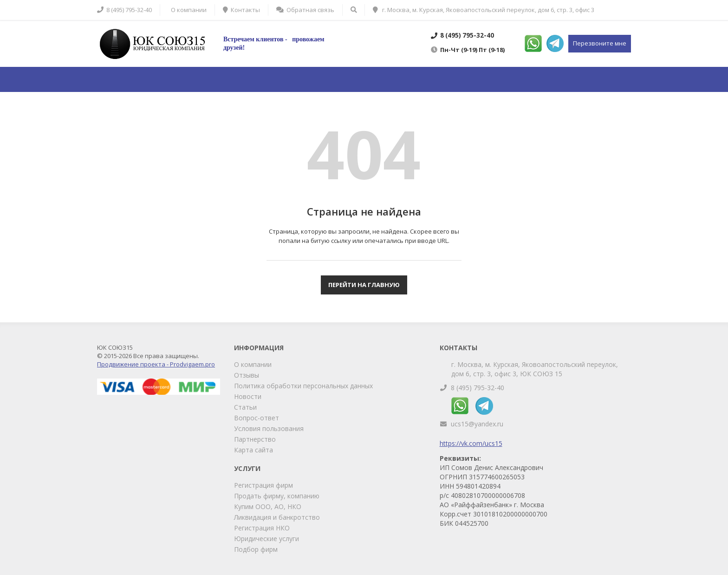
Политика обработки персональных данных (303, 386)
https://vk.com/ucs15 (471, 443)
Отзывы (247, 375)
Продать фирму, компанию (277, 496)
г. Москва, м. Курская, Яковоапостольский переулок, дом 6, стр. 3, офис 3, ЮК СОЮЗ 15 (535, 369)
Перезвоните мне (600, 43)
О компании (253, 364)
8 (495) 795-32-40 (478, 388)
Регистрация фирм (263, 485)
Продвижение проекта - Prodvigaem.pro (156, 364)
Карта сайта (253, 450)
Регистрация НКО (262, 528)
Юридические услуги (266, 539)
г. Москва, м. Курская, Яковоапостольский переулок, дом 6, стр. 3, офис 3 (484, 10)
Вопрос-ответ (257, 418)
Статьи (245, 407)
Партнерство (255, 439)
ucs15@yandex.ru (477, 424)
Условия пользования (269, 428)
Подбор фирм (256, 549)
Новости (248, 396)
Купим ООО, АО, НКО (268, 506)
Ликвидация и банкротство (277, 517)
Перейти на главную (364, 285)
